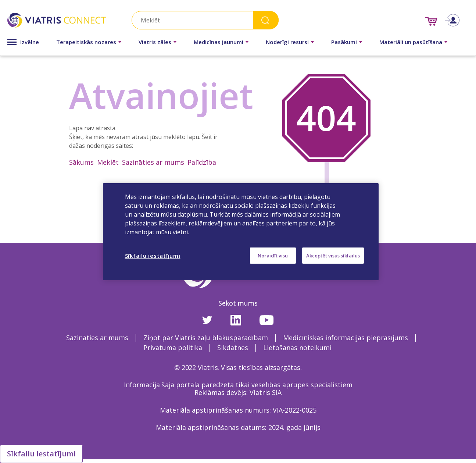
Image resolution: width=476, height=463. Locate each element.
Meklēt (108, 162)
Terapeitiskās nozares (86, 42)
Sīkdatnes (233, 348)
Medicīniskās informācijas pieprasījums (346, 338)
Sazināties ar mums (153, 162)
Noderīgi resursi (287, 42)
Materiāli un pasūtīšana (411, 42)
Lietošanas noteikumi (297, 348)
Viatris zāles (155, 42)
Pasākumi (344, 42)
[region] (241, 231)
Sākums (81, 162)
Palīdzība (202, 162)
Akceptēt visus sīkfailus (333, 255)
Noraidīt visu (273, 255)
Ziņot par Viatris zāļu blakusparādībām (206, 338)
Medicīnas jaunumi (219, 42)
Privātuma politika (173, 348)
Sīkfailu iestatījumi (41, 454)
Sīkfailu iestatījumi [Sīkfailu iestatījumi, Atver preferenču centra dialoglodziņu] (153, 255)
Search (266, 20)
